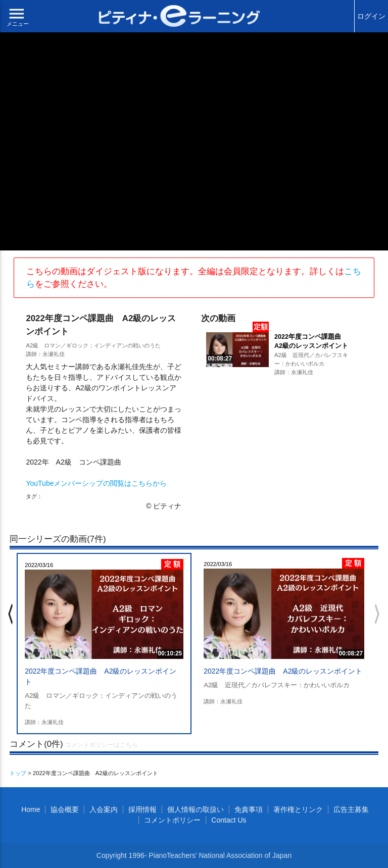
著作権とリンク (298, 809)
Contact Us (229, 820)
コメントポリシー (172, 820)
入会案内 (104, 809)
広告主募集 (351, 809)
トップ (18, 773)
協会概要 (65, 809)
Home (31, 809)
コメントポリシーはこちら (102, 745)
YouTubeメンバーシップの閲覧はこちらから (96, 483)
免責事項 (249, 809)
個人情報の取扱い (196, 809)
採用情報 (142, 809)
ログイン (371, 16)
